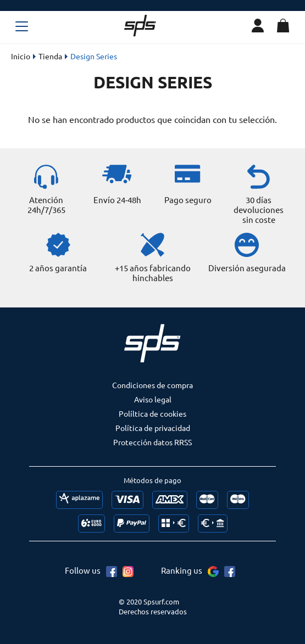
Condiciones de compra (152, 385)
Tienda (50, 56)
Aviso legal (153, 399)
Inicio (21, 56)
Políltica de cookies (152, 413)
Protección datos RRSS (152, 442)
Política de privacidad (153, 428)
